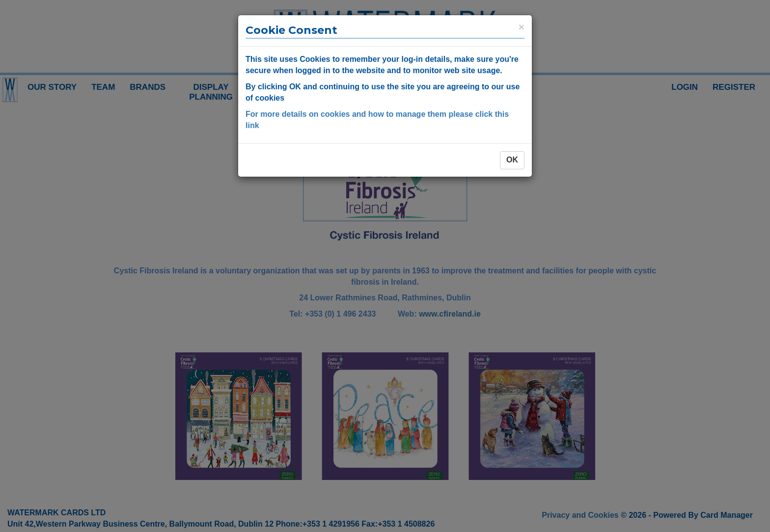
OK (512, 160)
